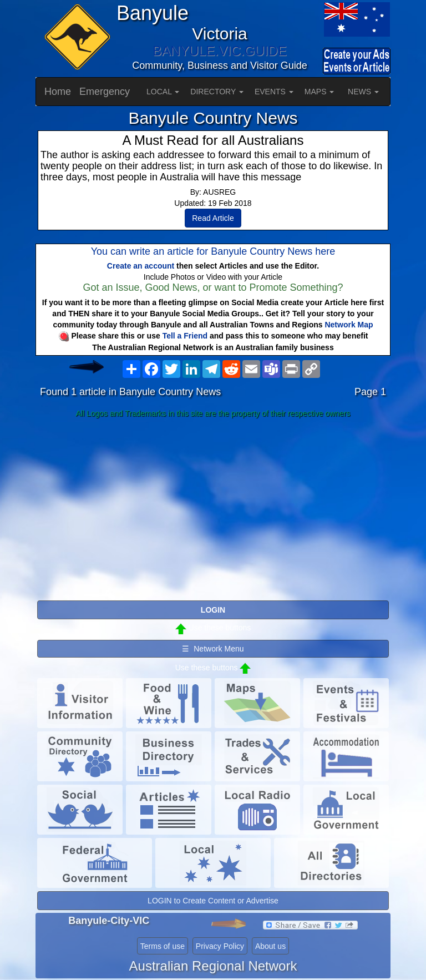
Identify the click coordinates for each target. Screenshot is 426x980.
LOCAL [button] (163, 92)
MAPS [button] (319, 92)
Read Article (213, 218)
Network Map (349, 325)
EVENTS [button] (274, 92)
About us (270, 946)
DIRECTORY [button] (217, 92)
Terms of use (163, 946)
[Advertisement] (213, 510)
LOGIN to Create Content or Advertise (213, 901)
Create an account (141, 266)
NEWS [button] (363, 92)
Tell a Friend (185, 336)
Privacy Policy (220, 946)
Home (58, 92)
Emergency (105, 92)
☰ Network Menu (213, 649)
